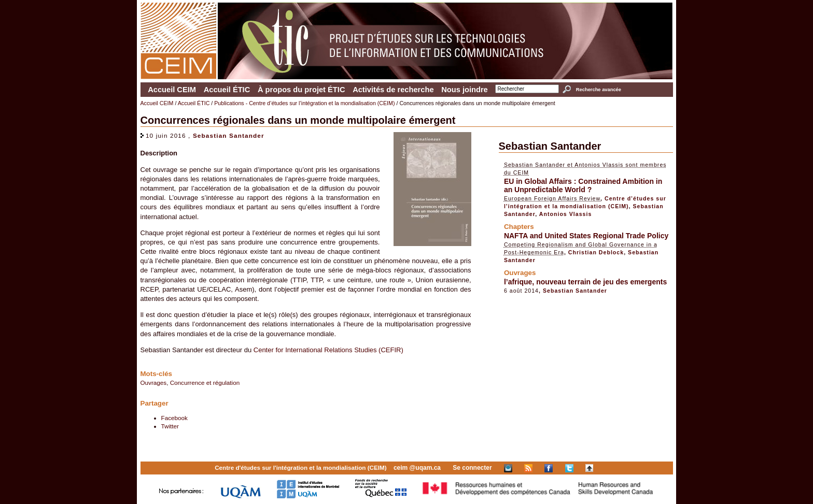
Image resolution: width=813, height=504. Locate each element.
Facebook (174, 418)
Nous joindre (465, 90)
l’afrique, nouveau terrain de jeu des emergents (585, 282)
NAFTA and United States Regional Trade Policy (586, 236)
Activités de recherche (393, 90)
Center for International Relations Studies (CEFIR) (328, 350)
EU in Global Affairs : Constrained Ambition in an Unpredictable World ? (583, 185)
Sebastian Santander (229, 135)
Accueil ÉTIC (227, 90)
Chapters (519, 227)
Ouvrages (154, 383)
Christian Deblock (596, 252)
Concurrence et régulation (205, 383)
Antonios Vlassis (566, 214)
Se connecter (472, 468)
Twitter (170, 426)
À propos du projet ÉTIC (302, 90)
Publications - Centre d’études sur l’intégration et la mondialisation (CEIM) (304, 103)
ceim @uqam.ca (417, 468)
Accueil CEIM (172, 90)
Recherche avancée (599, 90)
